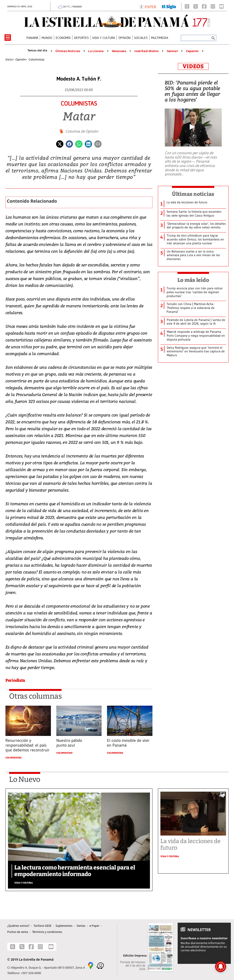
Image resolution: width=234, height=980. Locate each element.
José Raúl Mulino (146, 51)
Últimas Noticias (68, 51)
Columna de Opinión (82, 131)
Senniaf (172, 51)
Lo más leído (193, 280)
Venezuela (119, 51)
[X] (196, 6)
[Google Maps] (91, 965)
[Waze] (100, 965)
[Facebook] (204, 6)
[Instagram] (213, 6)
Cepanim (192, 51)
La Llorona (96, 51)
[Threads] (187, 6)
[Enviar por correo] (98, 144)
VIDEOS (193, 66)
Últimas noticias (193, 194)
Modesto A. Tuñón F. (79, 79)
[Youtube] (222, 6)
